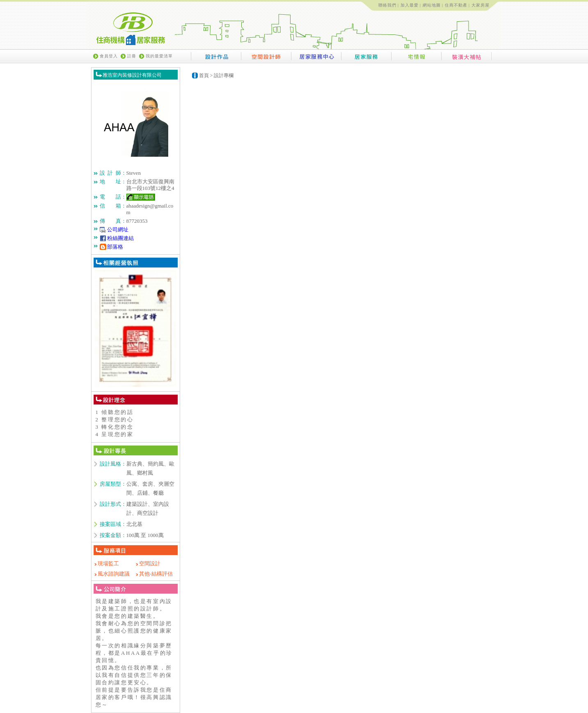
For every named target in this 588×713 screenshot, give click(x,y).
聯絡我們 (387, 5)
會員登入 (109, 56)
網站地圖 (432, 5)
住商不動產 (456, 5)
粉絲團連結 (120, 238)
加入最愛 (410, 5)
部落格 (115, 247)
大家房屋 (480, 5)
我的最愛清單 (159, 56)
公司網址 (118, 230)
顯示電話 (141, 197)
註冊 (132, 56)
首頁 (204, 75)
